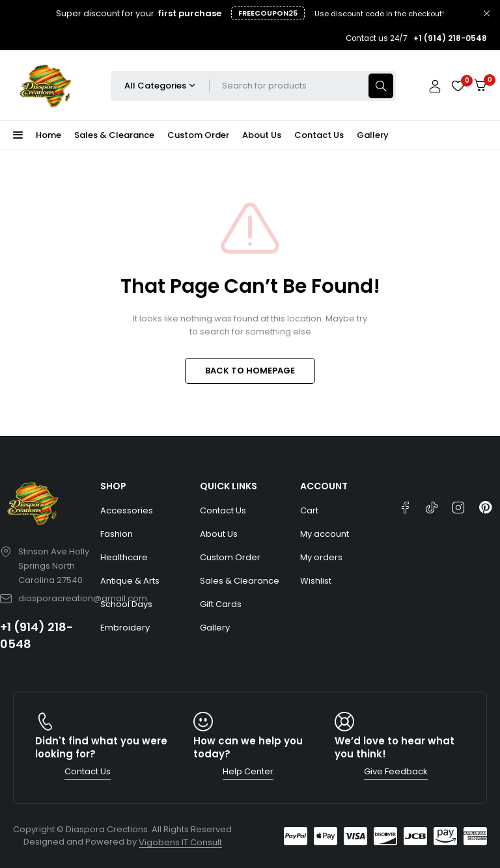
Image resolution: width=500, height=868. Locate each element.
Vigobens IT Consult (180, 842)
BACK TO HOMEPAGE (250, 371)
